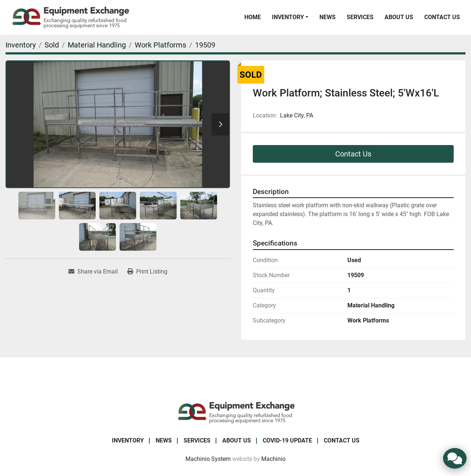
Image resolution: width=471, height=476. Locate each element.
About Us (399, 17)
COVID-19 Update (287, 440)
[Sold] (52, 45)
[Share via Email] (93, 272)
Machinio (273, 459)
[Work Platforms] (160, 45)
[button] (290, 17)
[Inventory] (21, 45)
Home (253, 17)
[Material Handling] (97, 45)
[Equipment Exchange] (236, 412)
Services (360, 17)
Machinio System (208, 459)
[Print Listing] (147, 272)
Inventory (288, 17)
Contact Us (442, 17)
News (327, 17)
